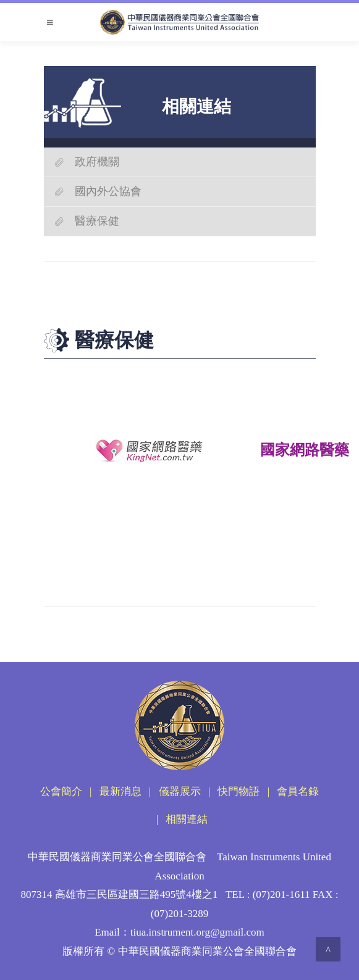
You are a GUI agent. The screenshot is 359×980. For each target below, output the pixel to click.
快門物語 (239, 791)
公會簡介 (61, 791)
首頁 (137, 302)
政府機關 (97, 162)
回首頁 (146, 551)
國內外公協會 (108, 191)
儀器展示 (180, 791)
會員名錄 (298, 791)
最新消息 (120, 791)
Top (215, 551)
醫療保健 (97, 221)
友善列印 (78, 551)
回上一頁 (282, 551)
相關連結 (164, 302)
